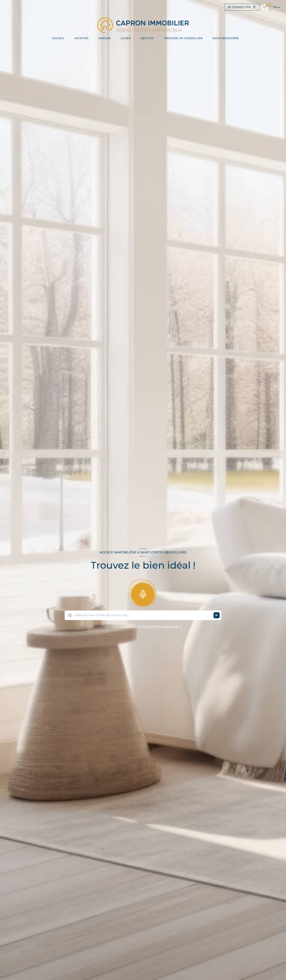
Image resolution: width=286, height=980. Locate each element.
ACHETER (81, 38)
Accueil (58, 38)
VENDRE (104, 38)
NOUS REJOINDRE (226, 38)
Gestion (147, 38)
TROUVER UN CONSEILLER (183, 38)
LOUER (126, 38)
